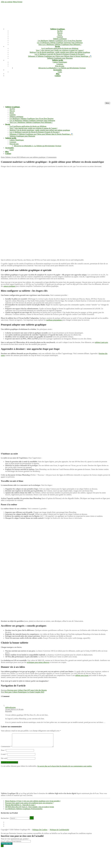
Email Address (6, 844)
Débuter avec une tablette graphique (33, 157)
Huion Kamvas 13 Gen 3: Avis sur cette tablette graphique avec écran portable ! (33, 804)
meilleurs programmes (54, 320)
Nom (3, 753)
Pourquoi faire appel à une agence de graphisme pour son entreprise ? (29, 805)
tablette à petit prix (101, 342)
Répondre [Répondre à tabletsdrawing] (9, 711)
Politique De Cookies (40, 832)
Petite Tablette (6, 157)
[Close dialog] (2, 848)
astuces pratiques (9, 286)
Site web (4, 761)
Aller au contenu (7, 2)
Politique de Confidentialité (59, 832)
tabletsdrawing (10, 707)
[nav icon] (107, 103)
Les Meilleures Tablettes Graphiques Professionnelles (24, 811)
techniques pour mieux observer (38, 662)
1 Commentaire (51, 157)
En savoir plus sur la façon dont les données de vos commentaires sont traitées (65, 769)
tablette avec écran (82, 675)
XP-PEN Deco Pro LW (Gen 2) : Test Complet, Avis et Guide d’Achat (30, 809)
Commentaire (6, 749)
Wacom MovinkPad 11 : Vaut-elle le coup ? (20, 807)
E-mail (4, 757)
